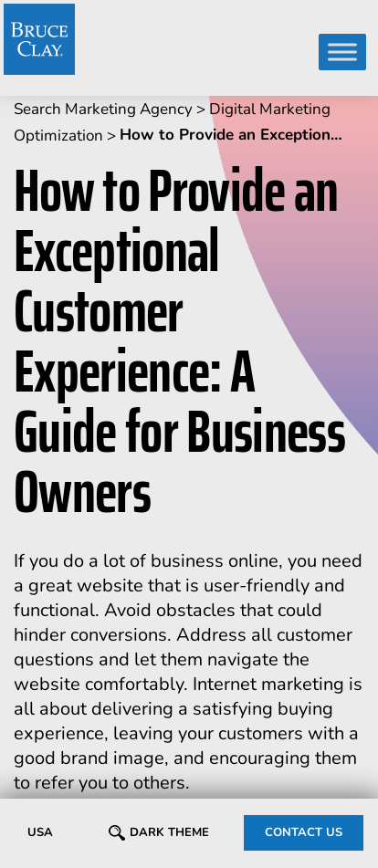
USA (40, 832)
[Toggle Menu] (342, 52)
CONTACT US (304, 832)
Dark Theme (169, 832)
